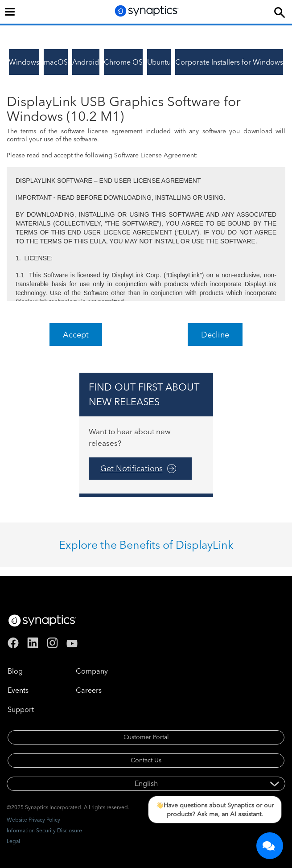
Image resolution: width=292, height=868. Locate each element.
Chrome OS (123, 62)
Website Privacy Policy (33, 820)
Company (92, 671)
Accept (76, 335)
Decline (215, 335)
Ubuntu (159, 62)
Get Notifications (132, 468)
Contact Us (146, 760)
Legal (13, 841)
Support (21, 709)
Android (86, 62)
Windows (24, 62)
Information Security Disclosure (44, 830)
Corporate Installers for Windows (229, 62)
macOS (56, 62)
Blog (15, 671)
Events (18, 690)
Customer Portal (146, 737)
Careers (89, 690)
